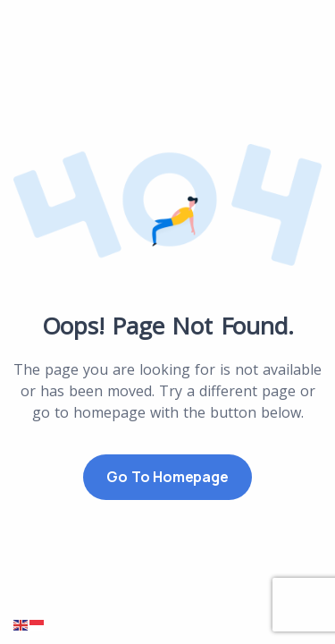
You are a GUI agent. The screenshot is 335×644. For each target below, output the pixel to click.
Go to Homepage (167, 477)
